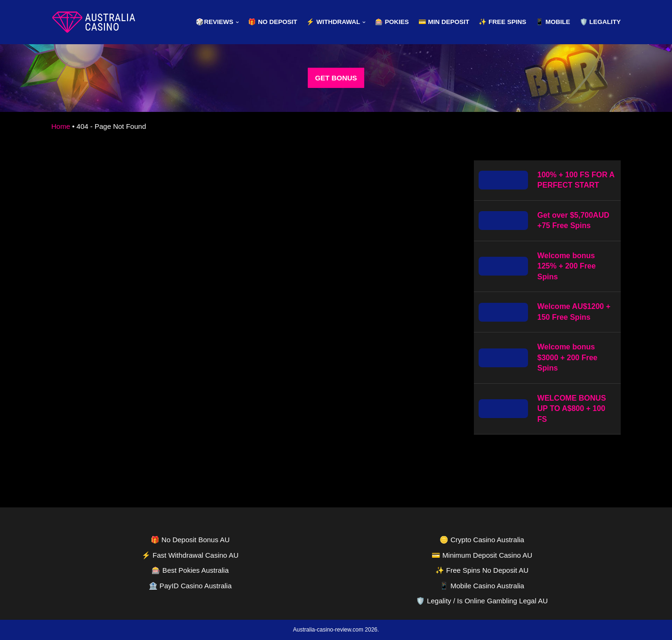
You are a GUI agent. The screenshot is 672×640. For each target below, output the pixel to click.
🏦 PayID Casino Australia (190, 586)
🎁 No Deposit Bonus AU (190, 540)
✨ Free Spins (502, 22)
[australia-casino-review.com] (94, 22)
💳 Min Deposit (444, 22)
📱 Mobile (553, 22)
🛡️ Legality (600, 22)
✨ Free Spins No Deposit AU (482, 570)
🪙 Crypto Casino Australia (482, 540)
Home (61, 126)
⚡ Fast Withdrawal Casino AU (190, 555)
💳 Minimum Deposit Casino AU (482, 555)
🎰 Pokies (392, 22)
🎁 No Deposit (272, 22)
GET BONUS (336, 78)
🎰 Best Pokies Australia (190, 570)
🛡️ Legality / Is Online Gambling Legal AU (482, 601)
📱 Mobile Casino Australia (482, 586)
